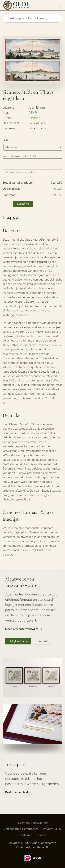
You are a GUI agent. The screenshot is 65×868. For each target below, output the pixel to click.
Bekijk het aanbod (16, 792)
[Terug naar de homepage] (17, 5)
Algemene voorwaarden (33, 823)
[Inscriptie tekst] (32, 164)
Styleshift (43, 847)
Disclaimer (25, 835)
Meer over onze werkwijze (22, 629)
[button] (61, 5)
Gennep (35, 118)
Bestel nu (23, 204)
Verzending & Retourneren (21, 829)
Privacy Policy (52, 829)
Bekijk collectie (18, 641)
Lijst (5, 140)
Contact (42, 641)
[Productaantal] (7, 204)
